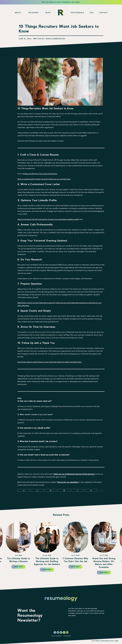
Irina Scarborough (56, 39)
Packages (33, 13)
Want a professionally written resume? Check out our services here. (44, 179)
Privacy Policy (67, 636)
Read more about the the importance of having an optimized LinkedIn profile (48, 219)
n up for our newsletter (69, 482)
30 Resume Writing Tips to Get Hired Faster (40, 174)
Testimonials (77, 13)
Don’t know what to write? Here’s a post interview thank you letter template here (50, 362)
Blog (48, 13)
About (18, 13)
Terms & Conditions (56, 636)
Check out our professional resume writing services (74, 474)
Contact (104, 13)
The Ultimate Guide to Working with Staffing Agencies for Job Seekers (75, 561)
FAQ (92, 13)
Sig (59, 482)
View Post (18, 567)
